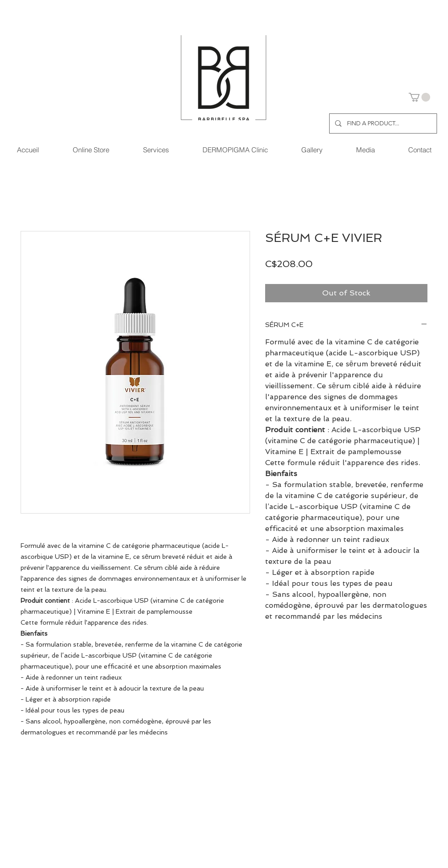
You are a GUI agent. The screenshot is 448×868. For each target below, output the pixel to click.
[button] (419, 97)
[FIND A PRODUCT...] (382, 123)
